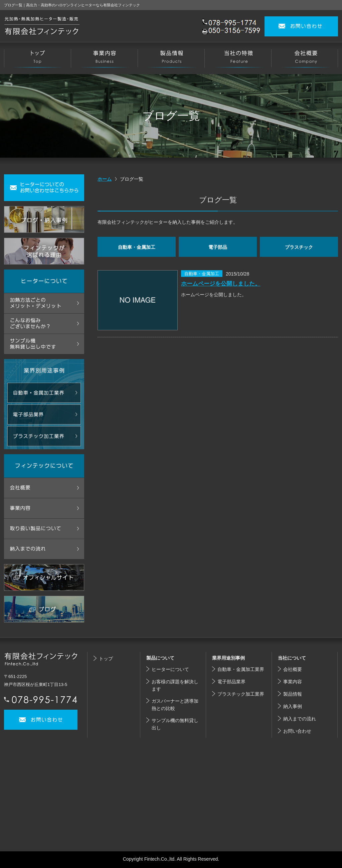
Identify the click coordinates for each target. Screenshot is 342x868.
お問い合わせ (297, 731)
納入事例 (293, 706)
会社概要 (293, 669)
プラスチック (299, 247)
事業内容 (293, 682)
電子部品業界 (231, 682)
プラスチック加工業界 (241, 694)
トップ (106, 659)
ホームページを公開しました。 (221, 284)
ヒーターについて (170, 669)
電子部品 (218, 247)
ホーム (105, 179)
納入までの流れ (300, 719)
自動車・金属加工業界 (241, 669)
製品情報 (293, 694)
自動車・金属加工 (137, 247)
